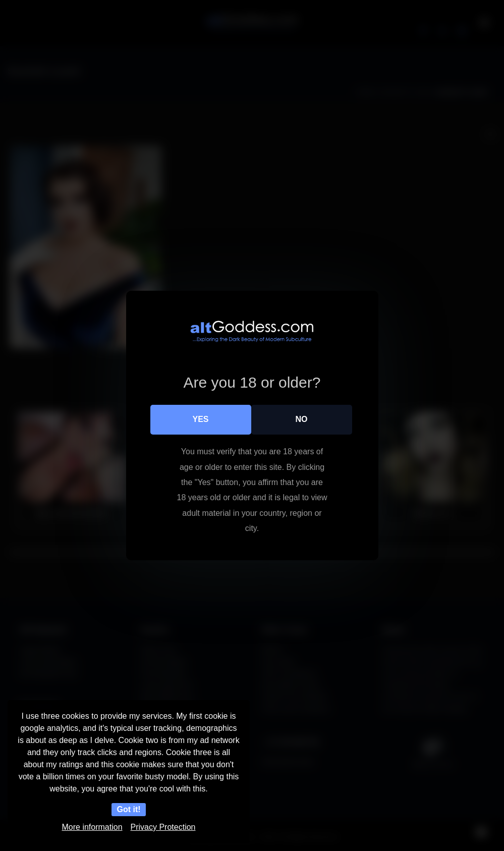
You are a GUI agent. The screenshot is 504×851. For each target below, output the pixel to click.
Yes (200, 419)
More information (92, 827)
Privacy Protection (163, 827)
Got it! (128, 809)
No (302, 419)
